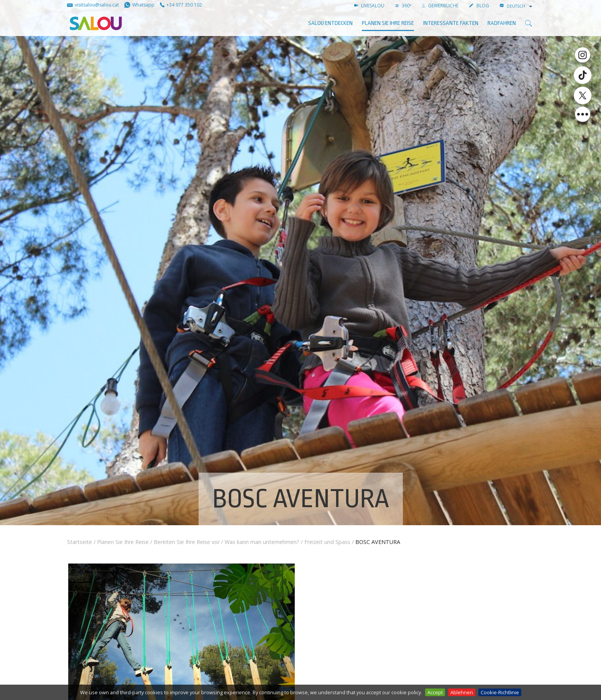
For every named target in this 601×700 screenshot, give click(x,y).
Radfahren (502, 23)
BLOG (479, 6)
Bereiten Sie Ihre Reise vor (187, 542)
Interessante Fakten (451, 23)
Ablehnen (462, 692)
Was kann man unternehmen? (262, 542)
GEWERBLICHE (440, 6)
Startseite (80, 542)
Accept (435, 692)
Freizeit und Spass (327, 542)
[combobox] (520, 6)
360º (403, 6)
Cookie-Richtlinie (500, 692)
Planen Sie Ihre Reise (388, 23)
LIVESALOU (369, 6)
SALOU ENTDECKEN (330, 23)
